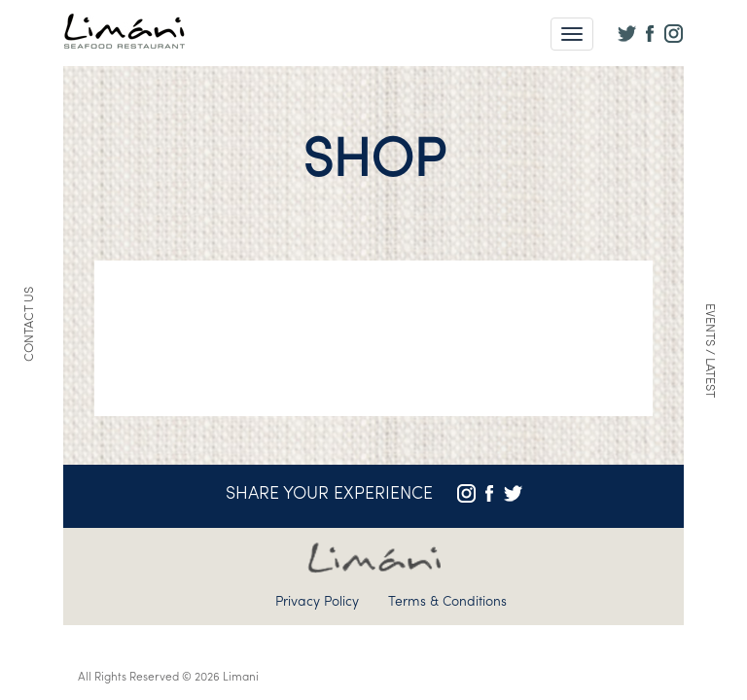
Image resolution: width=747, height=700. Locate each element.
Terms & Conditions (447, 602)
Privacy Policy (317, 602)
